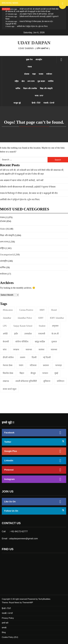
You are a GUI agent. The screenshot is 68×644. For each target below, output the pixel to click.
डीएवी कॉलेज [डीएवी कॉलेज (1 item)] (8, 357)
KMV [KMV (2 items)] (41, 318)
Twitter (8, 442)
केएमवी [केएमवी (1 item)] (6, 342)
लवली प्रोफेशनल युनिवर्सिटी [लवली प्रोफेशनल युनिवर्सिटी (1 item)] (26, 381)
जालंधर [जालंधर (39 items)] (41, 350)
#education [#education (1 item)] (8, 310)
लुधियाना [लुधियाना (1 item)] (47, 381)
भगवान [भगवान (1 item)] (45, 373)
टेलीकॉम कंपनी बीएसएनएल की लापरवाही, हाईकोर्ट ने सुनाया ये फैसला (32, 18)
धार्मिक (18, 88)
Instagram (9, 479)
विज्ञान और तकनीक (30, 88)
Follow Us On (11, 511)
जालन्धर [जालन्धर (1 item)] (54, 350)
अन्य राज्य (31, 81)
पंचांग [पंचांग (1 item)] (21, 365)
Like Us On (10, 502)
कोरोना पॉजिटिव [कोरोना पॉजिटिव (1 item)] (22, 342)
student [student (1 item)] (42, 326)
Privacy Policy (8, 618)
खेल (23, 81)
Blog (4, 632)
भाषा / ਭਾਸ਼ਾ (39, 96)
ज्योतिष (51, 81)
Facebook (9, 433)
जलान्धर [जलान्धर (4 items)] (29, 350)
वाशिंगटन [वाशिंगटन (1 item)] (61, 381)
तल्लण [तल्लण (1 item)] (23, 357)
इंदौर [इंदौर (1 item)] (16, 334)
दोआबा (27, 74)
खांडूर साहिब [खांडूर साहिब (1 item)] (40, 342)
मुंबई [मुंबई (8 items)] (56, 373)
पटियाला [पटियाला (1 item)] (33, 365)
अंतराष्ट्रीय (39, 60)
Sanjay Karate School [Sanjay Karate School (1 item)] (23, 326)
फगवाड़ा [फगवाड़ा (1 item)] (59, 365)
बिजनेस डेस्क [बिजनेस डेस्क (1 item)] (8, 373)
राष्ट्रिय (17, 81)
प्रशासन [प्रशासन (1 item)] (46, 365)
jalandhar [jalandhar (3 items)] (7, 318)
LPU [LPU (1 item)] (5, 326)
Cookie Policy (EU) (10, 637)
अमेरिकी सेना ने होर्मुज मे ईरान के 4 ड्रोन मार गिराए (27, 26)
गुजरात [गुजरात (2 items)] (54, 342)
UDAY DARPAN (34, 43)
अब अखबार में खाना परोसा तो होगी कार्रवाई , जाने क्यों (29, 14)
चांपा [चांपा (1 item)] (5, 350)
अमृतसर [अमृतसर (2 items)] (55, 326)
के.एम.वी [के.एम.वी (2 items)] (55, 334)
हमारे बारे (5, 623)
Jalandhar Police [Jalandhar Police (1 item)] (25, 318)
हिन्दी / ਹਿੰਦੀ (36, 103)
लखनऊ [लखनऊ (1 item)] (6, 381)
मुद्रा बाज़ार (41, 81)
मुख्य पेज (29, 60)
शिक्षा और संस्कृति (46, 88)
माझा (34, 74)
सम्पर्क (4, 628)
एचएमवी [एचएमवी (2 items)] (42, 334)
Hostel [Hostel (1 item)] (54, 310)
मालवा (41, 74)
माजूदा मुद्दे (17, 103)
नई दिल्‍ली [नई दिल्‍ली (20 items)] (47, 357)
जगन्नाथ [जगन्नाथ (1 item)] (16, 350)
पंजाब (30, 67)
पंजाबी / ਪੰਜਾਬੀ (49, 103)
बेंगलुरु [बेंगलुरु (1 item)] (33, 373)
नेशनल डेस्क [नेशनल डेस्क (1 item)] (8, 365)
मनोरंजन (49, 74)
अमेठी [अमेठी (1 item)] (5, 334)
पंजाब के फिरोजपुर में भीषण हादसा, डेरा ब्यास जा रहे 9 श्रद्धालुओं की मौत (29, 23)
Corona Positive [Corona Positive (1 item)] (26, 310)
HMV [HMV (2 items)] (42, 310)
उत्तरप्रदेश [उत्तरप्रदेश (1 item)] (28, 334)
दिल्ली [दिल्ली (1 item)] (34, 357)
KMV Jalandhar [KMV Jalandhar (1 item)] (57, 318)
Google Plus (11, 451)
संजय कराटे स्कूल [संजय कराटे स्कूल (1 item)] (10, 389)
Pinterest (9, 470)
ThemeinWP (28, 603)
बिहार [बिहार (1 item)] (22, 373)
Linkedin (9, 461)
